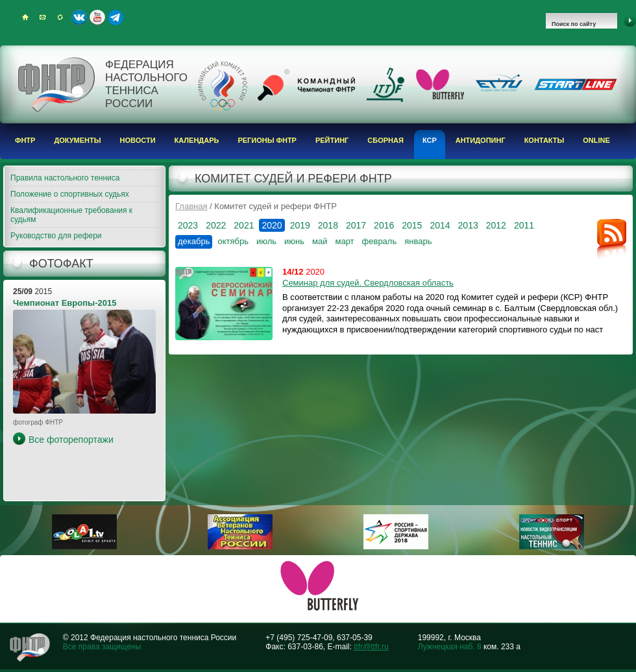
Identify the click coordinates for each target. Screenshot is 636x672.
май (320, 241)
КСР (430, 140)
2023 (188, 225)
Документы (77, 140)
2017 (356, 225)
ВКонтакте (79, 18)
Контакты (544, 140)
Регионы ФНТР (267, 140)
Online (596, 140)
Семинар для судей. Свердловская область (368, 283)
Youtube (97, 18)
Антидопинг (481, 140)
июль (266, 241)
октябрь (233, 241)
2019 (300, 225)
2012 (496, 225)
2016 (384, 225)
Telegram (116, 18)
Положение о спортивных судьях (70, 194)
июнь (294, 241)
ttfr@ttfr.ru (371, 647)
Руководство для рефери (56, 236)
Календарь (197, 140)
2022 (216, 225)
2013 (468, 225)
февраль (380, 241)
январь (418, 241)
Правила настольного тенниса (65, 178)
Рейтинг (332, 140)
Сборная (385, 140)
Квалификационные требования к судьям (71, 215)
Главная (191, 206)
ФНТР (25, 140)
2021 (244, 225)
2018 (328, 225)
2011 (524, 225)
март (344, 241)
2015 (412, 225)
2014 (440, 225)
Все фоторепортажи (71, 440)
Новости (138, 140)
